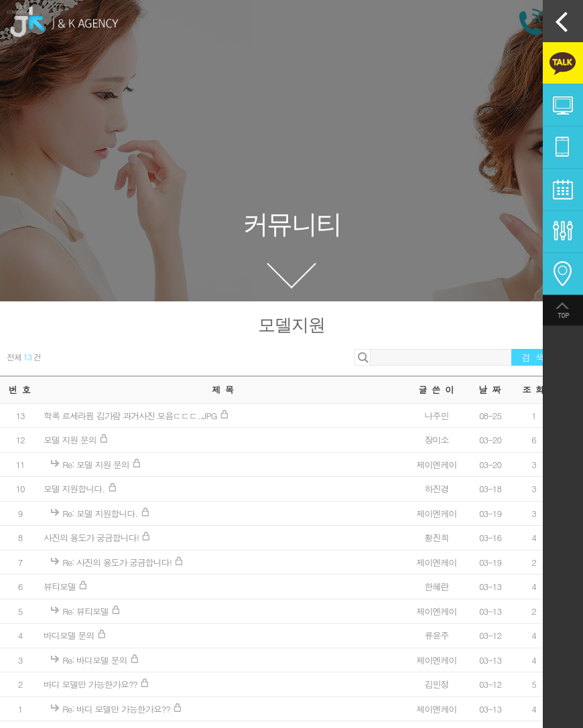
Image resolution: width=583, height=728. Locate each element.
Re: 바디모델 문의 (95, 660)
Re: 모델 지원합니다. (101, 513)
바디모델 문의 (70, 635)
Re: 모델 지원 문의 (97, 464)
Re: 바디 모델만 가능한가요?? (117, 709)
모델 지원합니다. (75, 489)
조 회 (533, 389)
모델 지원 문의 (71, 440)
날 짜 (490, 389)
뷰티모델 (61, 586)
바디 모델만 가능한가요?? (91, 684)
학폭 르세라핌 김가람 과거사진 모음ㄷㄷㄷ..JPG (131, 416)
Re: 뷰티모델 (86, 611)
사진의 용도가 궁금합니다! (92, 537)
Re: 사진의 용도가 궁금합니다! (118, 562)
